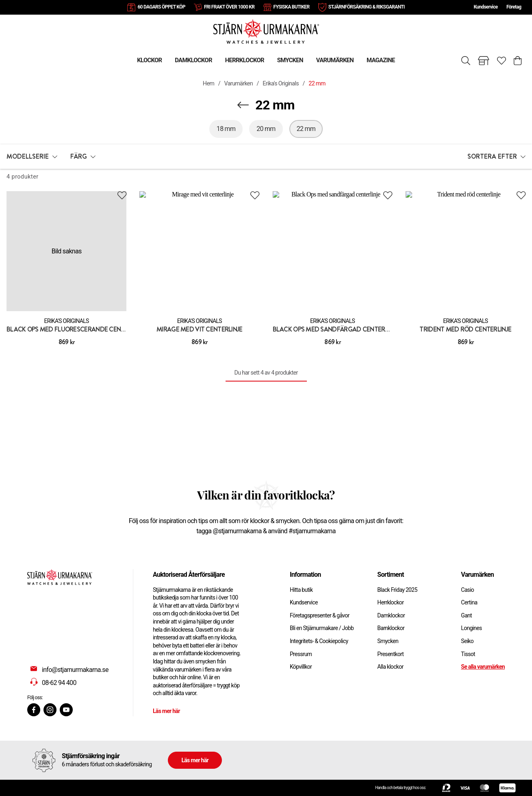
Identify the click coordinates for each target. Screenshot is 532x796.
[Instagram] (50, 710)
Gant (466, 615)
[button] (32, 157)
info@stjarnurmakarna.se (75, 670)
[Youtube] (66, 710)
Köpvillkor (301, 667)
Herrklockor (390, 602)
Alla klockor (390, 667)
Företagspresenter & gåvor (320, 615)
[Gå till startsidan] (266, 31)
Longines (471, 628)
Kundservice (485, 7)
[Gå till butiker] (484, 61)
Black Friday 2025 (397, 590)
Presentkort (390, 654)
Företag (514, 7)
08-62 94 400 (59, 683)
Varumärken (239, 84)
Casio (467, 590)
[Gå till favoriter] (502, 61)
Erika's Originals (281, 84)
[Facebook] (34, 710)
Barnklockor (391, 628)
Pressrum (301, 654)
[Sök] (466, 61)
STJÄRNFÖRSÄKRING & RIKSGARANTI (367, 7)
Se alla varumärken (483, 667)
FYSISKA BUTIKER (292, 7)
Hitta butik (301, 590)
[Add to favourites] (122, 195)
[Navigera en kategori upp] (243, 105)
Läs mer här (166, 711)
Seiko (467, 641)
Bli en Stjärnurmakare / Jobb (322, 628)
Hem (208, 84)
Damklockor (391, 615)
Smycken (388, 641)
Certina (469, 602)
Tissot (468, 654)
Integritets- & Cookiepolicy (319, 641)
